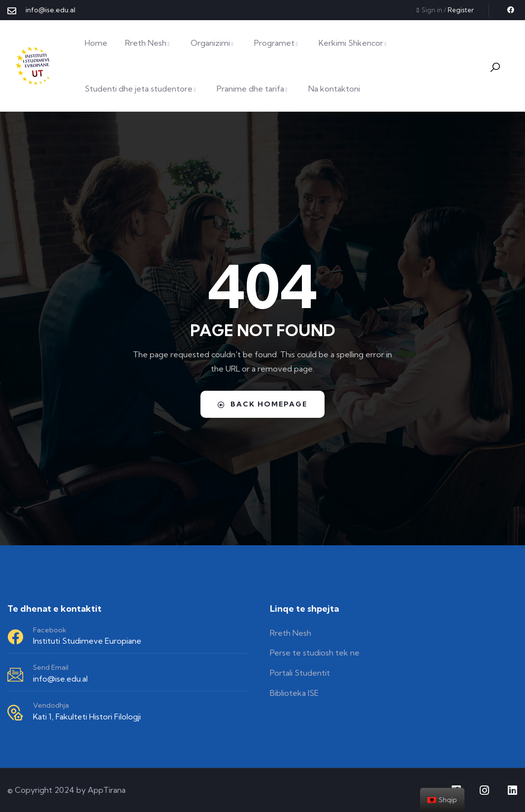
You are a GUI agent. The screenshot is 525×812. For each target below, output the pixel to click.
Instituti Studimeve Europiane (87, 641)
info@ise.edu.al (60, 679)
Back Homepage (262, 404)
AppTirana (107, 790)
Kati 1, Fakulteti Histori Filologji (87, 717)
